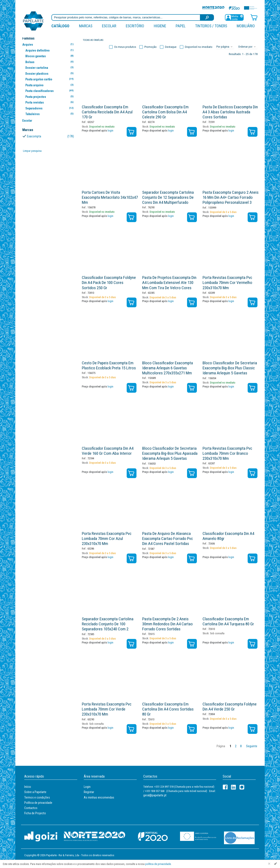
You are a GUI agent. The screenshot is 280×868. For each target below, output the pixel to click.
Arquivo (49, 44)
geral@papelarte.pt (155, 795)
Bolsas (50, 62)
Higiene (160, 26)
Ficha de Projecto (35, 813)
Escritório (135, 26)
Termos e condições (37, 797)
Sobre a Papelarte (35, 792)
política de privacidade (158, 864)
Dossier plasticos (50, 73)
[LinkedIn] (234, 787)
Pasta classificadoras (50, 91)
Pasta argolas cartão (50, 79)
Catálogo (60, 26)
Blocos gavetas (50, 56)
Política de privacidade (38, 803)
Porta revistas (50, 102)
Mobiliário (246, 26)
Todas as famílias (93, 40)
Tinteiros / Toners (211, 26)
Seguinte (252, 746)
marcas (86, 26)
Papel (181, 26)
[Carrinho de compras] (254, 17)
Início (28, 787)
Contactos (31, 808)
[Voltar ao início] (33, 21)
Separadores (50, 108)
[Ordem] (248, 47)
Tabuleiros (50, 114)
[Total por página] (225, 47)
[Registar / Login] (234, 17)
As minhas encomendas (99, 797)
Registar (89, 792)
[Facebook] (225, 787)
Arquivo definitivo (50, 50)
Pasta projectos (50, 97)
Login (87, 787)
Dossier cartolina (50, 68)
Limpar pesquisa (32, 151)
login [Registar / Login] (110, 131)
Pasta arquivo (50, 85)
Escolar (109, 26)
